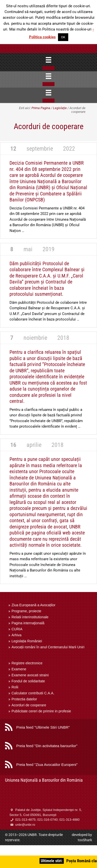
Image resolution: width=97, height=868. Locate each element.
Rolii (15, 687)
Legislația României (27, 641)
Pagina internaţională (28, 623)
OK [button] (63, 37)
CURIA (17, 629)
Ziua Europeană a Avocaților (33, 605)
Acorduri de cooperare (29, 705)
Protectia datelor (24, 699)
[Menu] (48, 60)
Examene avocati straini (30, 675)
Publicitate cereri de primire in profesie (41, 711)
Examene (19, 669)
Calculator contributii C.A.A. (33, 693)
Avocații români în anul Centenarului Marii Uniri (48, 647)
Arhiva (16, 635)
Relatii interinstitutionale (30, 617)
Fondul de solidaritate (28, 681)
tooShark (85, 840)
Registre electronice (27, 663)
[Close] (48, 68)
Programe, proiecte (26, 611)
